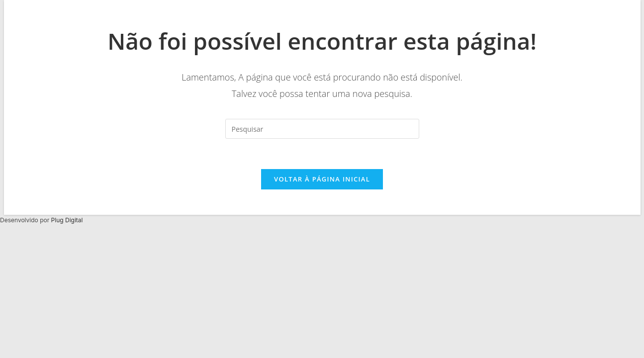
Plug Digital (67, 220)
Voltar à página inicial (322, 179)
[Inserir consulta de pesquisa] (322, 129)
